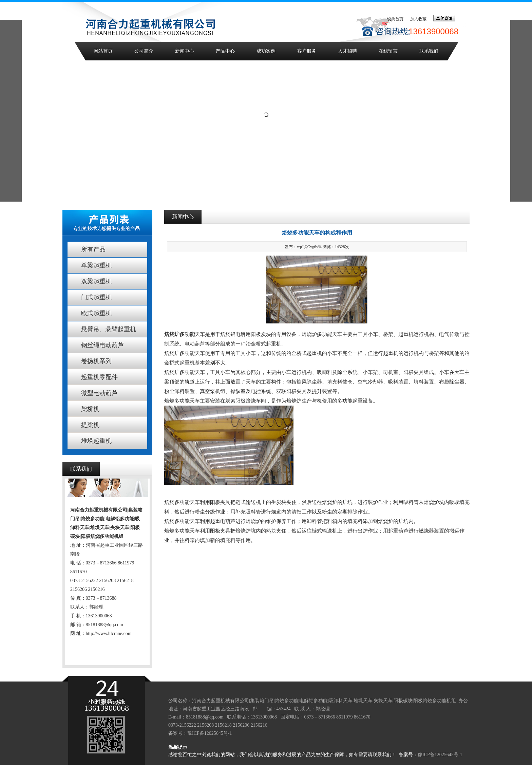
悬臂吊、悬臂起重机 (109, 329)
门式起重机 (96, 297)
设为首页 (395, 19)
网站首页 (103, 51)
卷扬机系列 (96, 361)
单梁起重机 (96, 265)
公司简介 (144, 51)
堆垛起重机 (96, 441)
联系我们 (429, 51)
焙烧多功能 (177, 531)
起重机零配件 (99, 377)
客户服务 (307, 51)
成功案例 (266, 51)
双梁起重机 (96, 281)
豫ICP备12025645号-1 (210, 733)
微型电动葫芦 (99, 393)
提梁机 (90, 425)
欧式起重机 (96, 313)
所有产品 (93, 249)
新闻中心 (185, 51)
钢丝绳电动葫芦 (102, 345)
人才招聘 (347, 51)
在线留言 (388, 51)
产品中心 (225, 51)
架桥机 (90, 409)
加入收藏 (418, 19)
